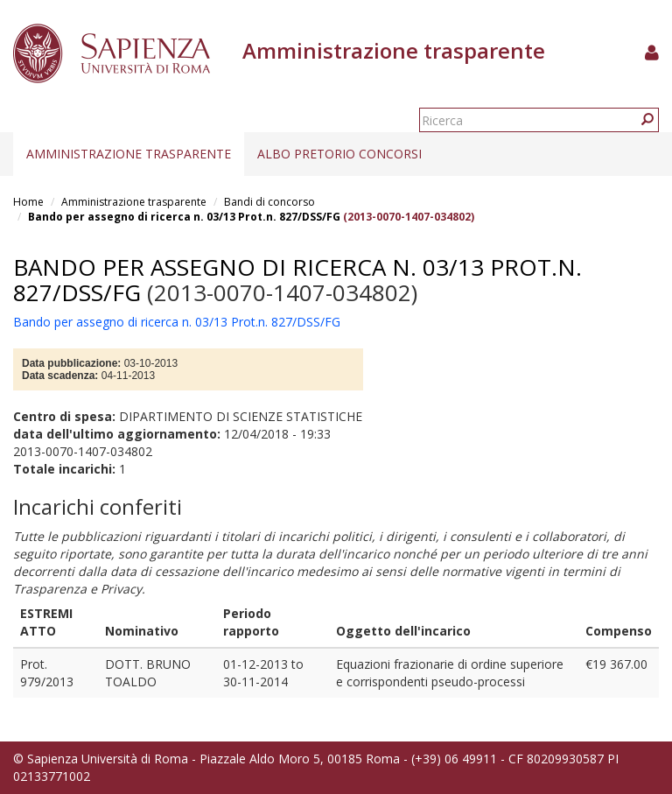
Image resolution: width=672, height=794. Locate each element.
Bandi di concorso (269, 202)
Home (28, 202)
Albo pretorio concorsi (339, 154)
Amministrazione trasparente (129, 154)
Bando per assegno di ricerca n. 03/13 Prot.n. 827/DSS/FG (184, 217)
